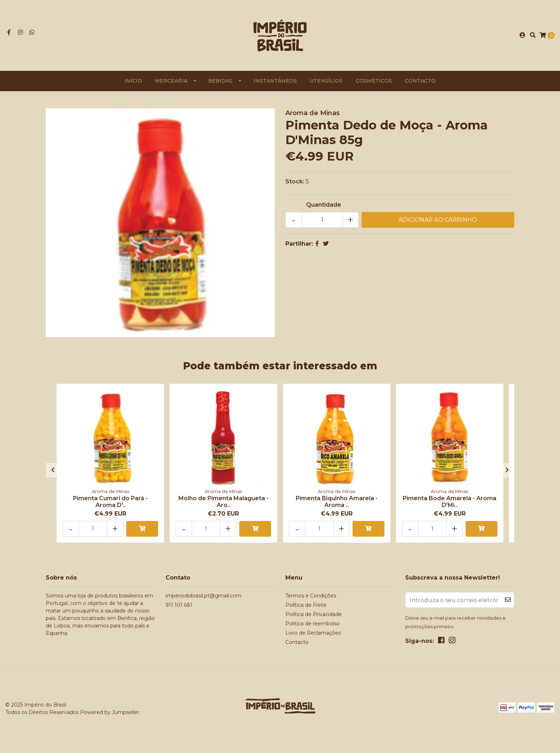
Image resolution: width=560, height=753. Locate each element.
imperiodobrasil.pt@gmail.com (203, 596)
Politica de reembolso (313, 624)
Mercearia (171, 81)
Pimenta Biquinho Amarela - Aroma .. (337, 502)
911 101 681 (179, 605)
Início (133, 81)
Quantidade (324, 205)
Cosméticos (374, 81)
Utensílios (326, 81)
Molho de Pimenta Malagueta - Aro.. (223, 502)
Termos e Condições (311, 596)
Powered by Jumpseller (110, 712)
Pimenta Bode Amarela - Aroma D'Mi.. (450, 502)
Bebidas (220, 81)
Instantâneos (275, 81)
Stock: (295, 181)
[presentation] (53, 470)
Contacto (420, 81)
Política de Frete (306, 605)
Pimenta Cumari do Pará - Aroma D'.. (110, 502)
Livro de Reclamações (313, 633)
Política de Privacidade (314, 614)
